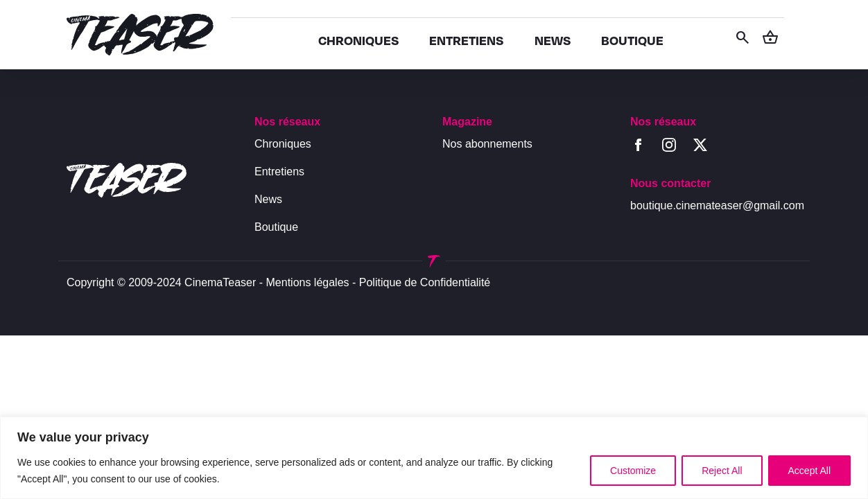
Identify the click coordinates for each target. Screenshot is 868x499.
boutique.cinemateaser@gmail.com (717, 205)
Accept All (809, 471)
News (268, 199)
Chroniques (283, 144)
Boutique (276, 227)
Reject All (722, 471)
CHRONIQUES (358, 40)
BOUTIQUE (632, 40)
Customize (633, 471)
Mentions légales (308, 282)
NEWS (553, 40)
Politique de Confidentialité (425, 282)
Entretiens (279, 172)
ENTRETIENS (466, 40)
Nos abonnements (487, 144)
